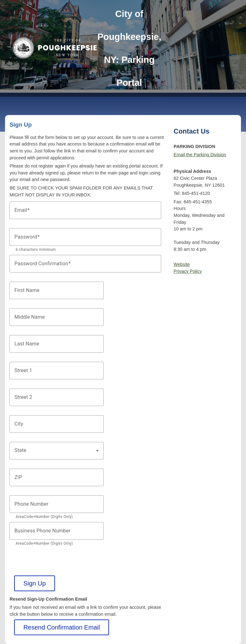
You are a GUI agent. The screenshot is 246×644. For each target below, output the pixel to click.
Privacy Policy (188, 271)
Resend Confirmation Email (61, 627)
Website (182, 264)
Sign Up (34, 583)
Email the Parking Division (200, 155)
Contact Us (192, 131)
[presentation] (57, 563)
